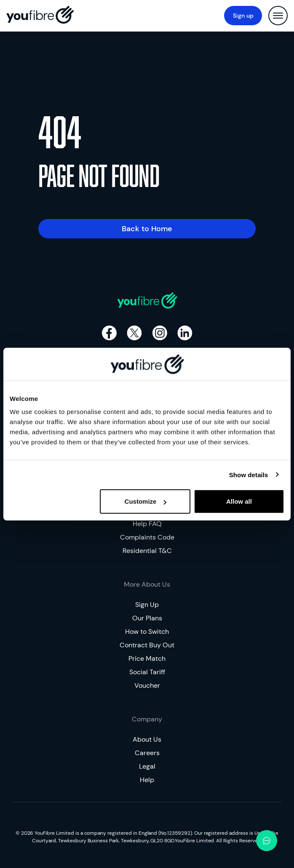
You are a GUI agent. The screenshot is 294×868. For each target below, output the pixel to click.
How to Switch (147, 632)
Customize (146, 501)
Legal (147, 766)
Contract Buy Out (147, 645)
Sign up (243, 16)
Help (147, 780)
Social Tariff (147, 672)
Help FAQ (147, 524)
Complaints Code (147, 537)
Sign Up (147, 605)
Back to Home (147, 229)
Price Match (147, 658)
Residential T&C (147, 551)
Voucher (147, 685)
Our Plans (147, 618)
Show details (249, 474)
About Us (147, 739)
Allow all (239, 501)
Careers (147, 753)
